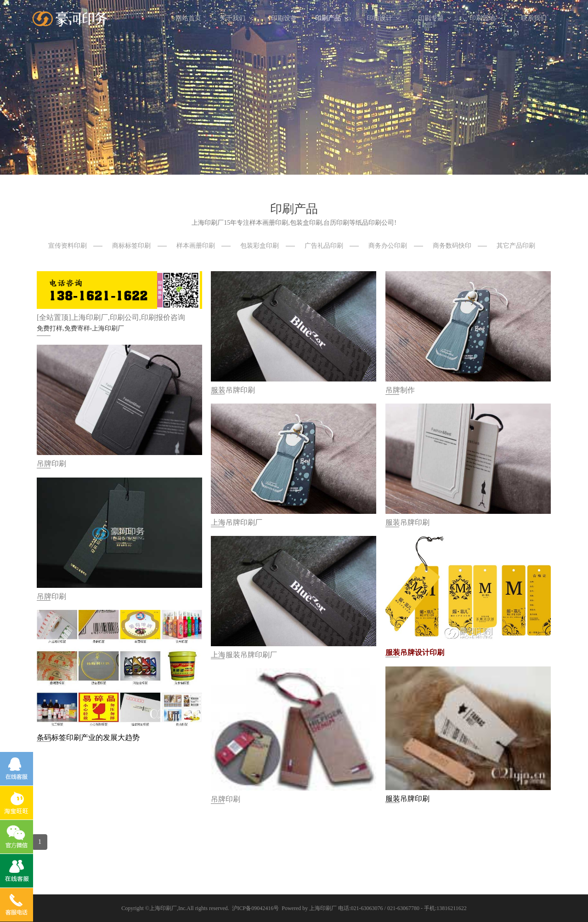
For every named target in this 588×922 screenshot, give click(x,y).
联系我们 (534, 18)
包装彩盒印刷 (260, 246)
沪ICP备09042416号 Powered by (271, 908)
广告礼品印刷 (324, 246)
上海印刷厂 (163, 908)
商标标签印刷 (131, 246)
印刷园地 (486, 18)
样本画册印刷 (196, 246)
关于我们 (236, 18)
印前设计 (383, 18)
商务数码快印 (452, 246)
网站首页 (188, 18)
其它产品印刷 (516, 246)
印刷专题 (435, 18)
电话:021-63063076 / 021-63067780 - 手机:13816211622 (402, 908)
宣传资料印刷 (68, 246)
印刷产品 (332, 18)
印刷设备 (284, 18)
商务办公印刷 (388, 246)
